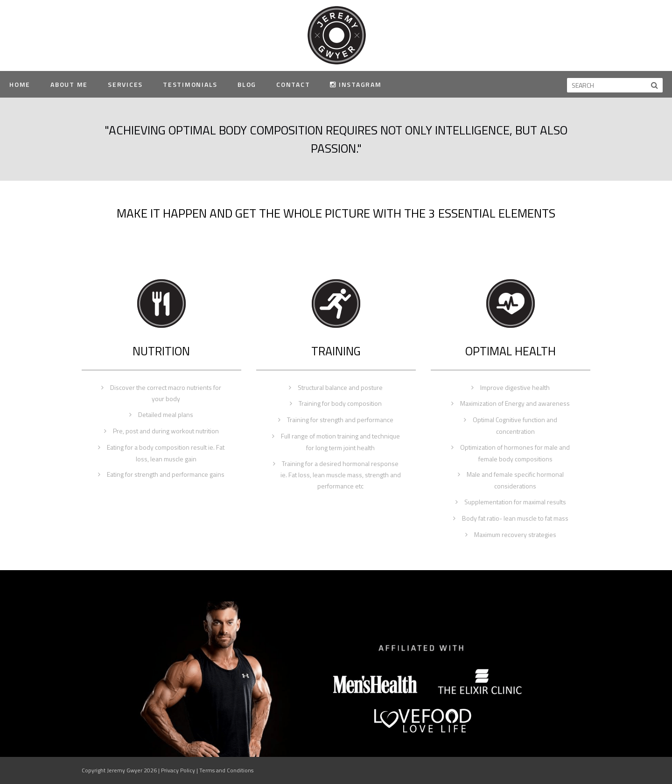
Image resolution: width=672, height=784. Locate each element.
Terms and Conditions (226, 770)
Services (125, 84)
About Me (69, 84)
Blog (247, 84)
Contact (293, 84)
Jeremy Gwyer (336, 35)
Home (20, 84)
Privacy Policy (178, 770)
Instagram (356, 84)
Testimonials (190, 84)
